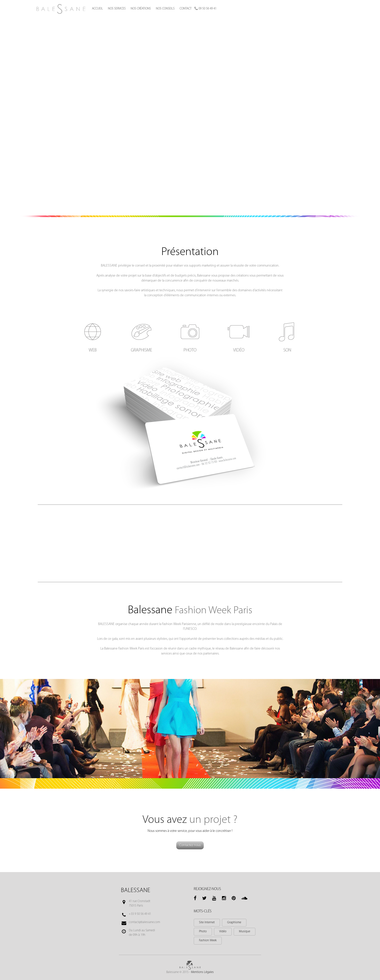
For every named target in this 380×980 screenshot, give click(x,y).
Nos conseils (165, 9)
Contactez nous (190, 845)
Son (287, 350)
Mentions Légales (202, 972)
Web (93, 350)
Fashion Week (208, 941)
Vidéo (239, 350)
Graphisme (141, 350)
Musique (245, 932)
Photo (190, 350)
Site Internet (207, 923)
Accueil (97, 9)
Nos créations (141, 9)
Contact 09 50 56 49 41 (198, 9)
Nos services (117, 9)
